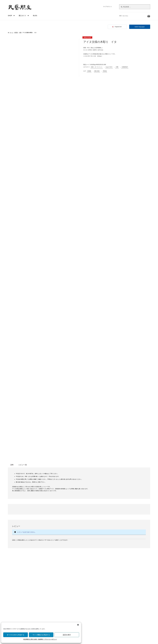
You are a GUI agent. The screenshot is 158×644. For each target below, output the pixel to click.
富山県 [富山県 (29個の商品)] (32, 534)
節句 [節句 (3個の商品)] (26, 555)
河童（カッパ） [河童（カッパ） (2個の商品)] (16, 550)
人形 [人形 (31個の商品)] (16, 530)
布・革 (52, 567)
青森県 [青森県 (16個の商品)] (33, 564)
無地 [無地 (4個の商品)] (24, 550)
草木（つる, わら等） (57, 560)
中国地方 (53, 598)
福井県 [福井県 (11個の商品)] (20, 555)
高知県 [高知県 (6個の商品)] (24, 569)
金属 (51, 570)
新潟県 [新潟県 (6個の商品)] (22, 542)
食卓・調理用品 (55, 535)
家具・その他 (54, 538)
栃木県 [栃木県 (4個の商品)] (25, 546)
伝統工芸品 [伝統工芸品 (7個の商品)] (25, 530)
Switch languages (140, 27)
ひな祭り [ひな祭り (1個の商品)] (30, 526)
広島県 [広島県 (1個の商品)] (32, 538)
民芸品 (105, 71)
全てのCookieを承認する (16, 635)
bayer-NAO (109, 67)
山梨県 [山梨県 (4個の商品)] (14, 538)
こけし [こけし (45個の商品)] (23, 525)
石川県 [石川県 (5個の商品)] (13, 555)
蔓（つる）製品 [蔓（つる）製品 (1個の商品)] (16, 560)
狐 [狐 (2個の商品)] (34, 550)
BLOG (35, 16)
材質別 (16, 33)
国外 (49, 609)
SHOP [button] (12, 16)
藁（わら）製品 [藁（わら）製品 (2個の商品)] (27, 560)
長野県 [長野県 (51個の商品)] (25, 564)
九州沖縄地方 (54, 605)
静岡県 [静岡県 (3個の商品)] (10, 569)
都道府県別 (51, 574)
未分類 (52, 545)
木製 (20, 33)
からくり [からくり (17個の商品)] (12, 526)
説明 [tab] (12, 326)
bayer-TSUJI (54, 619)
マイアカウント (108, 7)
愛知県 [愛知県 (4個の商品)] (16, 542)
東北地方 (53, 584)
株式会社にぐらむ (129, 566)
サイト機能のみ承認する (41, 635)
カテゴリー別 (52, 524)
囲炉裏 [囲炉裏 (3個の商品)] (14, 535)
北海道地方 (125, 67)
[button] (78, 625)
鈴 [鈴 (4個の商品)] (15, 564)
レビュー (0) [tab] (23, 326)
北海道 (89, 71)
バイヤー (50, 612)
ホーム (11, 33)
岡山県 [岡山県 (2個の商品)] (26, 538)
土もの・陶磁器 (55, 552)
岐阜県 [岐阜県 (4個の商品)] (21, 538)
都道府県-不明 (54, 577)
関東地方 (53, 588)
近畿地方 (53, 595)
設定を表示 (67, 635)
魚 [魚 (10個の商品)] (30, 569)
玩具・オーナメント (97, 67)
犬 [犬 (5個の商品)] (31, 550)
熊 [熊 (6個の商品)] (28, 550)
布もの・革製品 (55, 531)
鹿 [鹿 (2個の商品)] (16, 573)
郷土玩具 (97, 71)
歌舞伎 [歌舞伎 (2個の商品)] (30, 546)
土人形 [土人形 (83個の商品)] (22, 534)
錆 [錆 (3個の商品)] (18, 564)
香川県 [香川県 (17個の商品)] (17, 568)
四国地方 (53, 602)
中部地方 (53, 591)
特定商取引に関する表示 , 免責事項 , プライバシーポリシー (40, 639)
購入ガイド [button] (24, 16)
